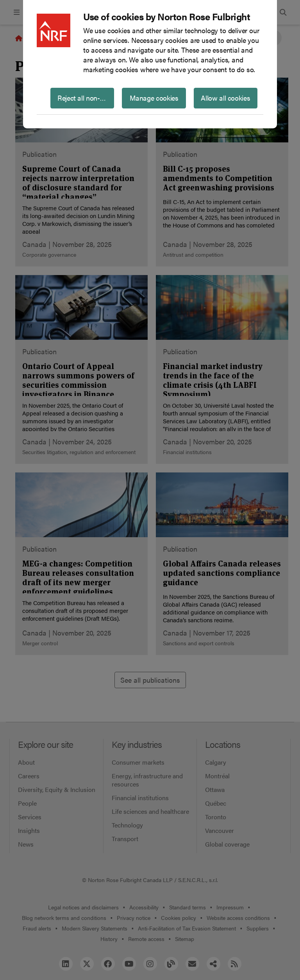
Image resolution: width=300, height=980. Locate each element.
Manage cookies (154, 98)
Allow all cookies (225, 98)
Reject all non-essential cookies (86, 98)
